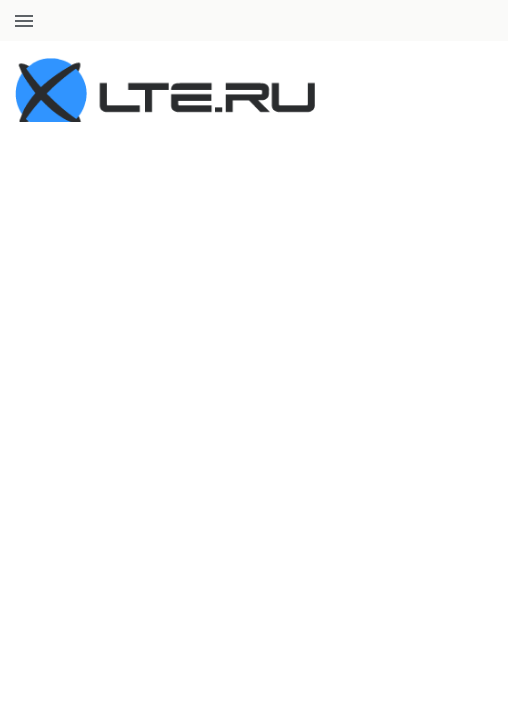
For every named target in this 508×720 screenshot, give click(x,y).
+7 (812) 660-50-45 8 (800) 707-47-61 (385, 20)
